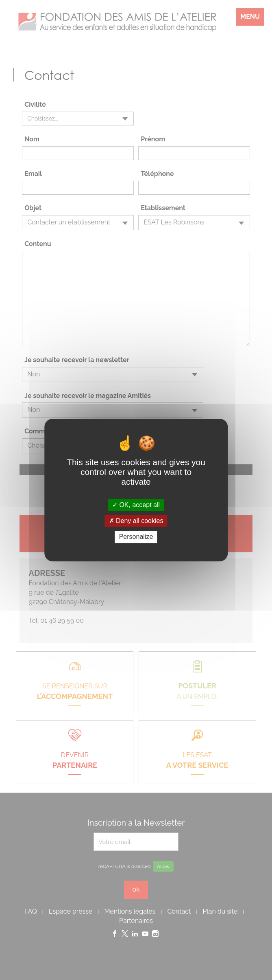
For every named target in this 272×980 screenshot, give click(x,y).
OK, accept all (136, 505)
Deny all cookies (136, 521)
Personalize (136, 537)
